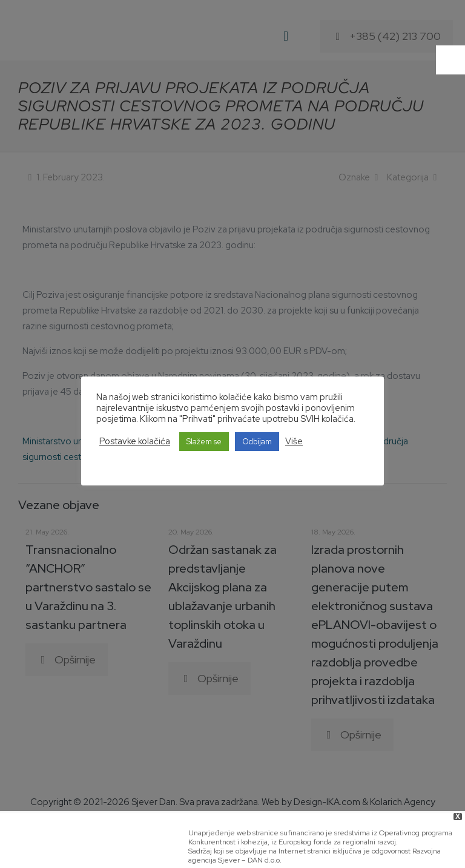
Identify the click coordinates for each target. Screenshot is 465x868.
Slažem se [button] (204, 442)
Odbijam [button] (257, 442)
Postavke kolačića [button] (135, 441)
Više (294, 441)
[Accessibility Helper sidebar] (450, 60)
